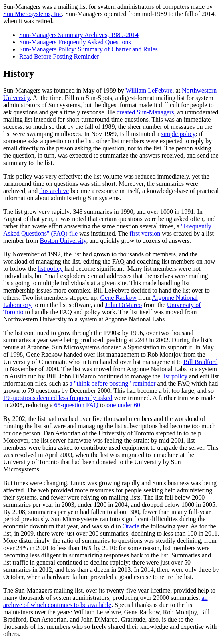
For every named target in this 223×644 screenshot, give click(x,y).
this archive (54, 191)
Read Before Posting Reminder (59, 56)
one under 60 (123, 405)
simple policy (178, 134)
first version (146, 233)
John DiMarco (123, 305)
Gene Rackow (119, 298)
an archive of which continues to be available (105, 601)
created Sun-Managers (145, 112)
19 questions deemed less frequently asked (58, 398)
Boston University (63, 241)
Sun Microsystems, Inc (33, 14)
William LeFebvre (149, 90)
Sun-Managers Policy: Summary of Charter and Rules (88, 49)
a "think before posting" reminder (113, 383)
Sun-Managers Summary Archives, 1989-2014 (79, 35)
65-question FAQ (76, 405)
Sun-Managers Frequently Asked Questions (75, 42)
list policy (50, 269)
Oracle (131, 526)
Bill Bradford (201, 362)
